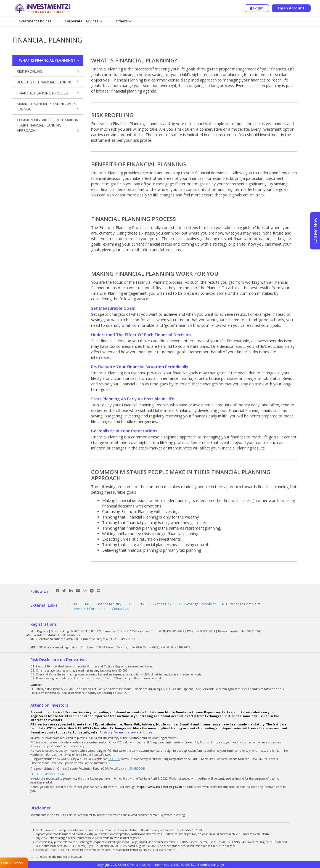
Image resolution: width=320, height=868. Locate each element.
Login (257, 8)
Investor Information (89, 609)
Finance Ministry (109, 604)
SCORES (114, 759)
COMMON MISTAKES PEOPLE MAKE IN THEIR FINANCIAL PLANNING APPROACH (48, 125)
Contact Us (120, 609)
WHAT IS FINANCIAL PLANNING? (49, 60)
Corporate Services (84, 21)
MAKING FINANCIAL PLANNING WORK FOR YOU (48, 106)
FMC (87, 604)
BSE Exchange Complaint (197, 604)
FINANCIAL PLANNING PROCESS (48, 93)
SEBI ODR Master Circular (47, 774)
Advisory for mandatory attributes (126, 732)
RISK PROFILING (48, 71)
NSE (142, 604)
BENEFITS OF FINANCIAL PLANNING (48, 82)
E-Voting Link (161, 604)
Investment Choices (34, 21)
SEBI (74, 604)
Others (124, 21)
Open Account (291, 8)
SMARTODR (137, 769)
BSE (130, 604)
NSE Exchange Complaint (241, 604)
